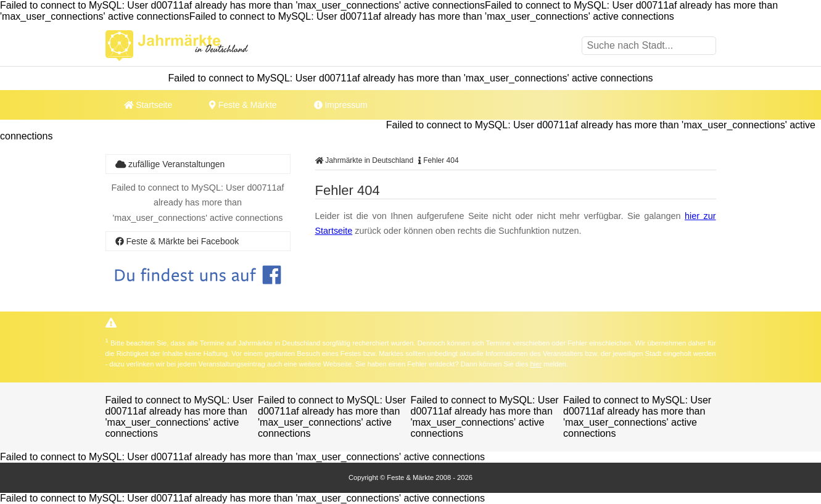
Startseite (148, 105)
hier (536, 364)
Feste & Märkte (243, 105)
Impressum (341, 105)
